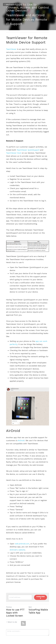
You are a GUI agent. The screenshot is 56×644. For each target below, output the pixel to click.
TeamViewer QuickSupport (28, 147)
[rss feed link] (23, 620)
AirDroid (21, 439)
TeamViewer (11, 49)
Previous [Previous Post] (9, 603)
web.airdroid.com (22, 542)
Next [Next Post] (31, 603)
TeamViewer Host (14, 150)
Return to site (9, 5)
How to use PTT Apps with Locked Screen (16, 609)
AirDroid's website (17, 548)
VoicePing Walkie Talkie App (39, 608)
